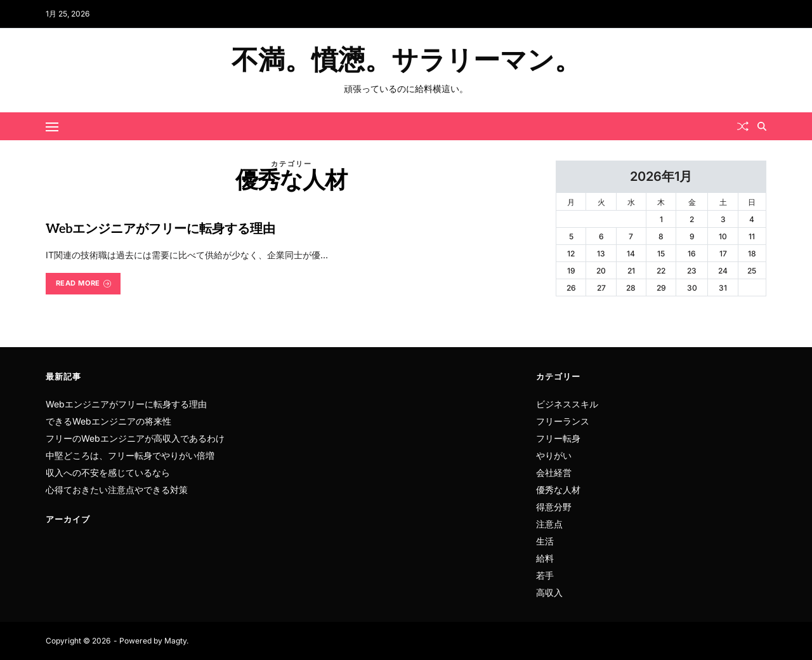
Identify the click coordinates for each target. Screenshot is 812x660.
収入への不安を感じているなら (108, 472)
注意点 (549, 524)
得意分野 (554, 507)
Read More (83, 283)
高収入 (549, 592)
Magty (175, 641)
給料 (545, 558)
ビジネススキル (567, 404)
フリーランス (563, 421)
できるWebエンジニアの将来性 (108, 421)
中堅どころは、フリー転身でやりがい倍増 (130, 455)
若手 (545, 575)
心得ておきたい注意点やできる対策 (117, 490)
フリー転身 (558, 438)
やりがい (554, 455)
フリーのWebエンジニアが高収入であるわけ (135, 438)
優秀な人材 (558, 490)
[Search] (762, 126)
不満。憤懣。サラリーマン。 (406, 61)
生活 (545, 541)
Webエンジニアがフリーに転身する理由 (160, 229)
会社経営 (554, 472)
